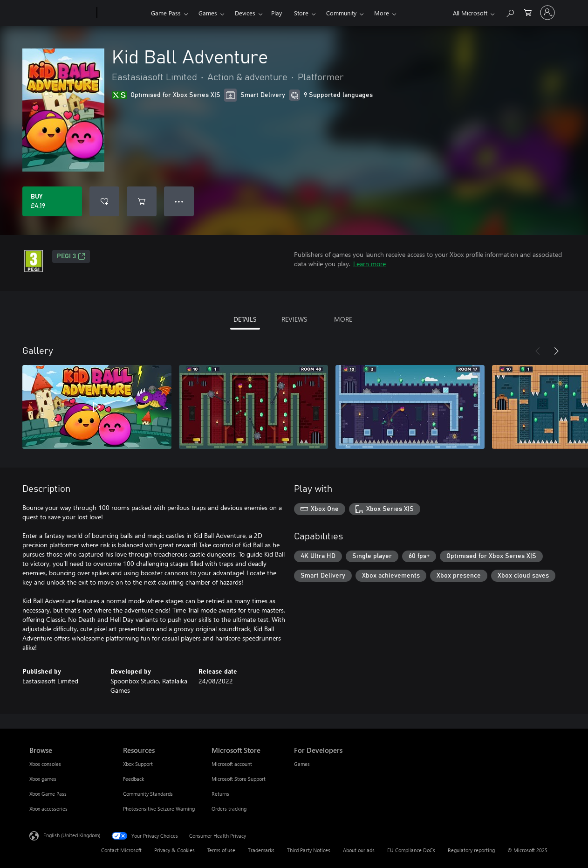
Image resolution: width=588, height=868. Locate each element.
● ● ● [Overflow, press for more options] (179, 201)
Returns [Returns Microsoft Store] (220, 794)
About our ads (359, 850)
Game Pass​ (166, 13)
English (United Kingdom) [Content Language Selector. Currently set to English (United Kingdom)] (72, 835)
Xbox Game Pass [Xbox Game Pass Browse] (48, 794)
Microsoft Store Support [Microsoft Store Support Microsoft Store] (239, 779)
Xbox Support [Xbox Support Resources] (138, 764)
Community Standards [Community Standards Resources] (148, 794)
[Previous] (538, 351)
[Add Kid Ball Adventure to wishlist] (104, 201)
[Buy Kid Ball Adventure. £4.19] (52, 201)
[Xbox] (123, 13)
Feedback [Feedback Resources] (133, 779)
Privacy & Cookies (174, 850)
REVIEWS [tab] (294, 319)
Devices (245, 13)
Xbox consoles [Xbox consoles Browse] (45, 764)
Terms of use (221, 850)
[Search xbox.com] (510, 12)
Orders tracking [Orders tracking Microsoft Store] (229, 809)
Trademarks (261, 850)
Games (208, 13)
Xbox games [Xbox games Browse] (43, 779)
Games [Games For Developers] (302, 764)
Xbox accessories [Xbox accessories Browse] (48, 809)
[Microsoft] (61, 13)
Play (277, 13)
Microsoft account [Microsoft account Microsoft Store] (232, 764)
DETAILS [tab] (245, 319)
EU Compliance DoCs (411, 850)
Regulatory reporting (471, 850)
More (382, 13)
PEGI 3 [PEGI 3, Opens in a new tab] (71, 256)
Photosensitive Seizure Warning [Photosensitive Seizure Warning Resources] (159, 809)
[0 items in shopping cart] (528, 12)
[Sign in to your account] (547, 13)
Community (341, 13)
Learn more (369, 264)
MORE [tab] (343, 319)
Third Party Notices (309, 850)
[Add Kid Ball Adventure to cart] (142, 201)
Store (301, 13)
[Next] (556, 351)
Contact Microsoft (121, 850)
